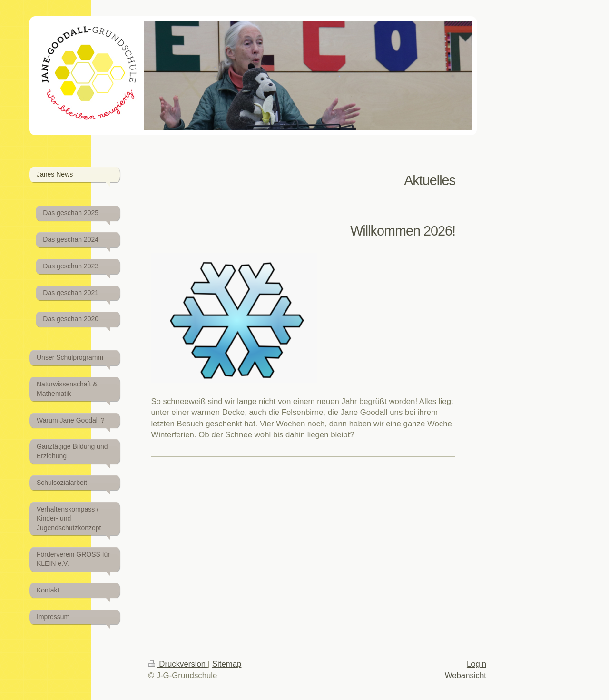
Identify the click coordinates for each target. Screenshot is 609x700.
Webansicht (466, 675)
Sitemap (227, 664)
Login (476, 664)
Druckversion (178, 664)
